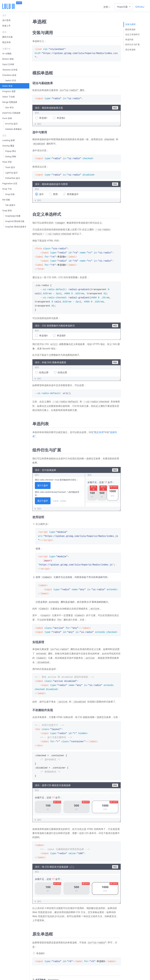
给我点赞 (44, 370)
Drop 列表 (10, 194)
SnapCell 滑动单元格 (15, 221)
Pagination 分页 (10, 183)
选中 (41, 193)
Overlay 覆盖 (8, 146)
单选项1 (43, 118)
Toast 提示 (10, 167)
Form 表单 (7, 118)
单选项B (61, 334)
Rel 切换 (6, 200)
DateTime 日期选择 (11, 113)
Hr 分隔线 (7, 53)
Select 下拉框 (9, 97)
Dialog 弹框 (11, 156)
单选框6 (40, 948)
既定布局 (99, 430)
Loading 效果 (9, 140)
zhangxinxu (53, 974)
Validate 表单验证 (13, 129)
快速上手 (6, 26)
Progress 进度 (9, 91)
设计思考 (6, 20)
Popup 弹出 (11, 151)
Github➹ (140, 7)
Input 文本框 (8, 64)
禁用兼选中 (73, 193)
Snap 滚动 (7, 210)
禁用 (55, 193)
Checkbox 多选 (9, 75)
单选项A (43, 334)
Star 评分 (10, 107)
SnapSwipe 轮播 (13, 216)
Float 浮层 (7, 162)
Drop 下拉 (7, 189)
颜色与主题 (7, 37)
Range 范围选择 (10, 102)
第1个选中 (43, 483)
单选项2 (61, 118)
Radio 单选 (7, 86)
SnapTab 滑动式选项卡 (16, 227)
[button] (92, 491)
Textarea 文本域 (10, 70)
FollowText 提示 (13, 178)
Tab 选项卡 (10, 205)
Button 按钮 (8, 59)
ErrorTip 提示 (11, 124)
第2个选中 (43, 498)
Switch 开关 (11, 80)
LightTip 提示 (11, 173)
